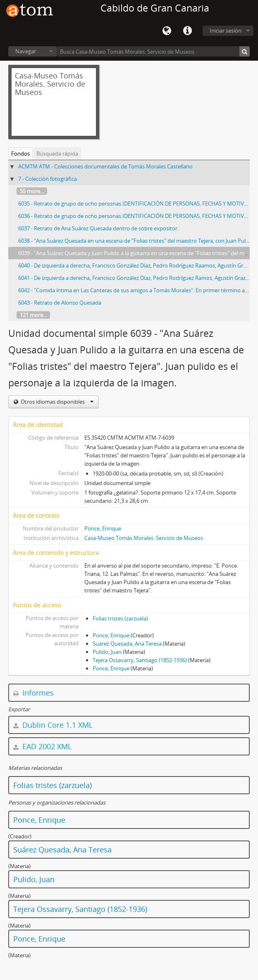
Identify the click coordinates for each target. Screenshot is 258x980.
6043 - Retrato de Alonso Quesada (60, 303)
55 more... (32, 191)
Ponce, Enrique (103, 528)
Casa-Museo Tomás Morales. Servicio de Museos (144, 538)
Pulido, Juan (107, 652)
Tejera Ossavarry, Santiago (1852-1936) (140, 660)
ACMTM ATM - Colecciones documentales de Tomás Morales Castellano (105, 166)
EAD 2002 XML (42, 746)
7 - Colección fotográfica (48, 179)
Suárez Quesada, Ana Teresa (127, 644)
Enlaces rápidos (187, 31)
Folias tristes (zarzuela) (120, 618)
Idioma (167, 31)
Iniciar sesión (226, 31)
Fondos (20, 154)
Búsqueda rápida (57, 154)
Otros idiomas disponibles (56, 402)
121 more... (33, 315)
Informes (33, 693)
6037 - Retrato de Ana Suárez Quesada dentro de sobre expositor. (98, 228)
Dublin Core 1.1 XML (53, 725)
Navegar (26, 51)
